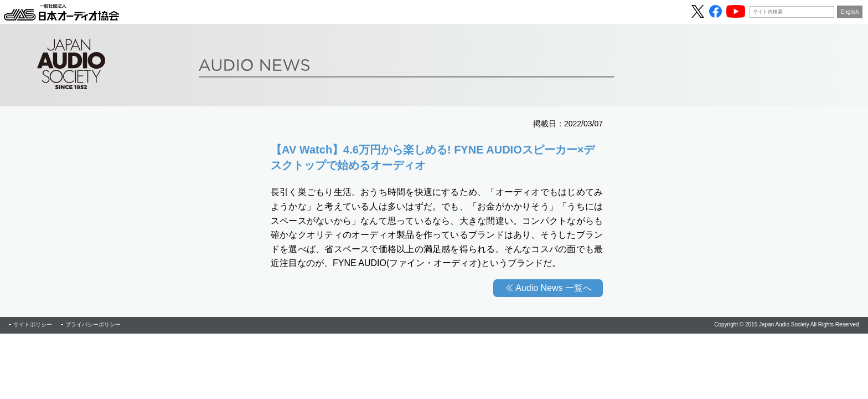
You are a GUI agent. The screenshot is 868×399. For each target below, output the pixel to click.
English (850, 12)
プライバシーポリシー (93, 324)
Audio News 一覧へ (554, 288)
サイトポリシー (33, 324)
